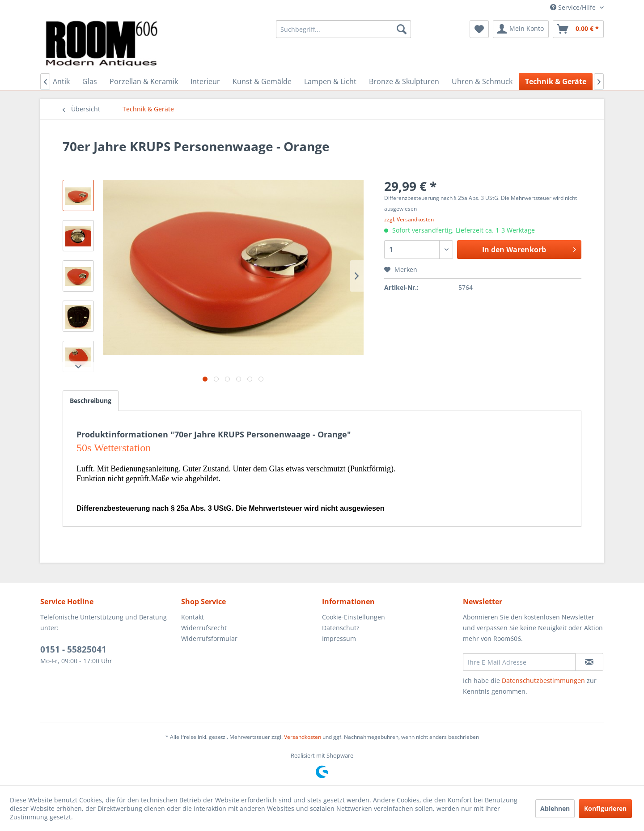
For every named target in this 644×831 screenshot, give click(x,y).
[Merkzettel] (479, 29)
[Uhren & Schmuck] (482, 81)
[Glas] (90, 81)
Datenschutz (341, 628)
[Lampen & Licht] (330, 81)
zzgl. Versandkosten (409, 219)
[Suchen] (402, 29)
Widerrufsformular (209, 638)
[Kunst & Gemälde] (262, 81)
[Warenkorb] (578, 29)
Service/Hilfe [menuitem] (574, 7)
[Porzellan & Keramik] (144, 81)
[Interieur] (205, 81)
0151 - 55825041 (73, 649)
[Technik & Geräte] (556, 81)
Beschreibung (91, 401)
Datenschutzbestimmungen (543, 680)
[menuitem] (343, 29)
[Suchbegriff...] (343, 29)
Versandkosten (303, 737)
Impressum (339, 638)
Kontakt (193, 617)
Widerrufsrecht (204, 628)
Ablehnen (555, 808)
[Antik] (61, 81)
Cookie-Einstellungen (354, 617)
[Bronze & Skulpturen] (404, 81)
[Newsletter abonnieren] (589, 662)
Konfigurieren (605, 808)
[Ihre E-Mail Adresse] (519, 662)
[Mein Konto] (521, 29)
